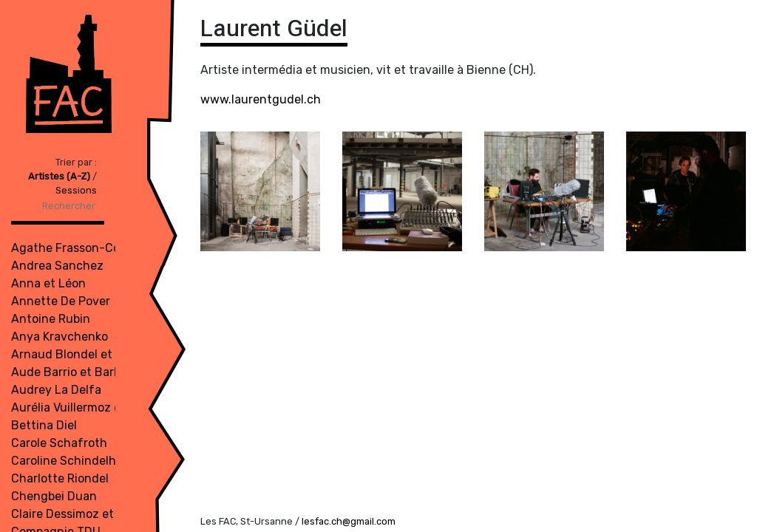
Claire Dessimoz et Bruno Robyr (98, 514)
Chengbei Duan (54, 496)
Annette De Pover (61, 301)
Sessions (76, 190)
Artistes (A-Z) (60, 176)
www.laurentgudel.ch (261, 99)
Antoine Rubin (51, 319)
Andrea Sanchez (57, 266)
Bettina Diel (44, 425)
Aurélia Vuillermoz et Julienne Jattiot (115, 407)
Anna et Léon (48, 283)
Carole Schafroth (59, 443)
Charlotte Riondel (60, 478)
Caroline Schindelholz (72, 461)
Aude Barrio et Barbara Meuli (91, 372)
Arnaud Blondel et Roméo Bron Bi (104, 354)
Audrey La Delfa (56, 390)
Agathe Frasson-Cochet (78, 248)
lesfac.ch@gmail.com (349, 521)
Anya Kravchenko (60, 337)
